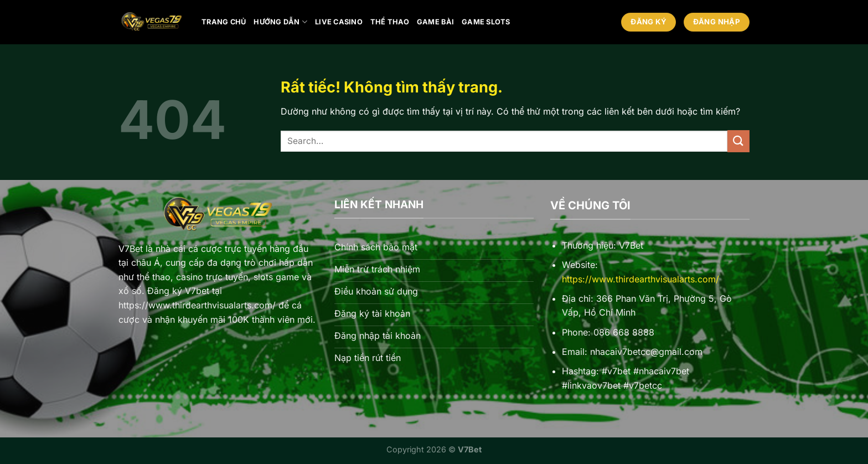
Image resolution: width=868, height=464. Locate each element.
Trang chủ (224, 22)
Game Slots (486, 22)
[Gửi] (738, 141)
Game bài (435, 22)
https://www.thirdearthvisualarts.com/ (640, 279)
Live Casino (339, 22)
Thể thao (390, 22)
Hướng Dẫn (280, 22)
